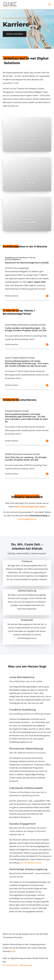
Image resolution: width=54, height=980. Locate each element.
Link (13, 951)
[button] (49, 6)
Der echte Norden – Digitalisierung (17, 965)
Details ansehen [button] (12, 296)
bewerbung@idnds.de (27, 519)
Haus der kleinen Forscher (30, 863)
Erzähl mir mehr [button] (15, 34)
